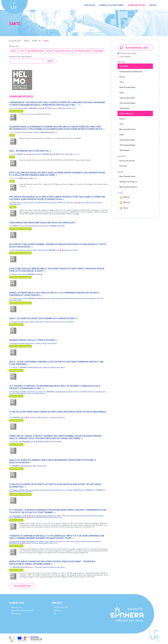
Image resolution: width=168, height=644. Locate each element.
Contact (153, 5)
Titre (22, 51)
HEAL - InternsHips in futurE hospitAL (29, 151)
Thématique (99, 51)
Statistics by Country (128, 182)
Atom (124, 208)
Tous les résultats (22, 586)
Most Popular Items (127, 176)
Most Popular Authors (128, 187)
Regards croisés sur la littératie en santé (32, 340)
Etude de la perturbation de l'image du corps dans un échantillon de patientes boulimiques (58, 412)
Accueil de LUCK (15, 41)
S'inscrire (123, 166)
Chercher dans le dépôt (127, 53)
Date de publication (36, 51)
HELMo (26, 41)
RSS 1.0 (124, 197)
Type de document (63, 51)
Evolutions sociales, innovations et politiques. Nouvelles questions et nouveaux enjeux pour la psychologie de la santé (57, 270)
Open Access (90, 5)
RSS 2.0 (124, 203)
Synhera (57, 610)
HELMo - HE (36, 41)
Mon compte (16, 613)
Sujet (49, 51)
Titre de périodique (82, 51)
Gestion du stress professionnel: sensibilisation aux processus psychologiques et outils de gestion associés (58, 245)
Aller (50, 61)
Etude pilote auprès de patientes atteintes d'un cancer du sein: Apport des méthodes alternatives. (55, 485)
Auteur (14, 51)
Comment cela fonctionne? (112, 5)
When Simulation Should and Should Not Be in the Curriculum (42, 223)
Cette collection (124, 56)
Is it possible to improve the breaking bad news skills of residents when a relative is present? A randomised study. (55, 387)
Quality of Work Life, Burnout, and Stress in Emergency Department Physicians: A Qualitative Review (53, 461)
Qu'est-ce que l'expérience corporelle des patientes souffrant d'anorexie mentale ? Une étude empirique (56, 363)
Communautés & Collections (131, 71)
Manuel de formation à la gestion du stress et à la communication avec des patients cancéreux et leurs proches (54, 294)
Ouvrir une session (127, 161)
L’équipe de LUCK (61, 607)
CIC (55, 613)
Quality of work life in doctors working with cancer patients (43, 318)
